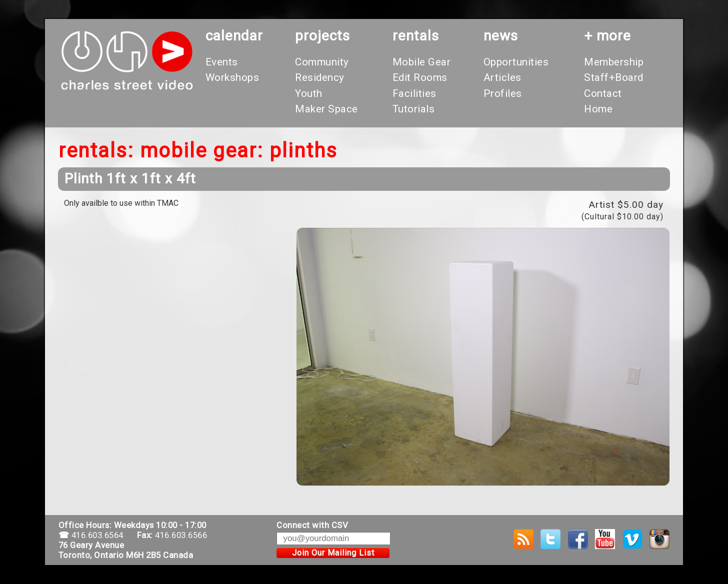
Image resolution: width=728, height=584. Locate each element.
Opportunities (516, 62)
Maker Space (326, 109)
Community (322, 62)
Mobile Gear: (202, 151)
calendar (234, 36)
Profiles (503, 93)
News (501, 36)
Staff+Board (614, 77)
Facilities (414, 93)
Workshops (232, 77)
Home (598, 109)
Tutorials (414, 109)
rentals (416, 36)
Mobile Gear (422, 62)
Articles (502, 77)
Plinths (303, 151)
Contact (603, 93)
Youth (309, 93)
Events (222, 62)
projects (322, 36)
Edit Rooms (420, 77)
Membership (614, 62)
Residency (320, 77)
